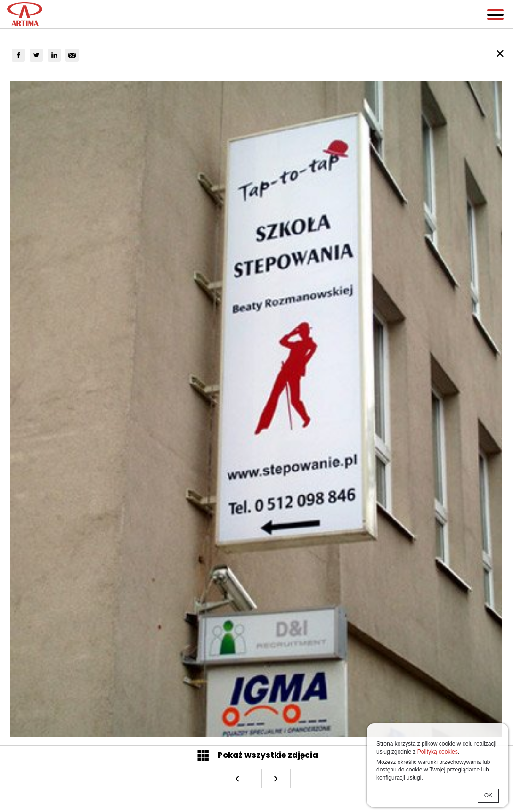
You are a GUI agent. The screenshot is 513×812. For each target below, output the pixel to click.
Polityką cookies (438, 752)
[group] (18, 55)
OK (488, 796)
